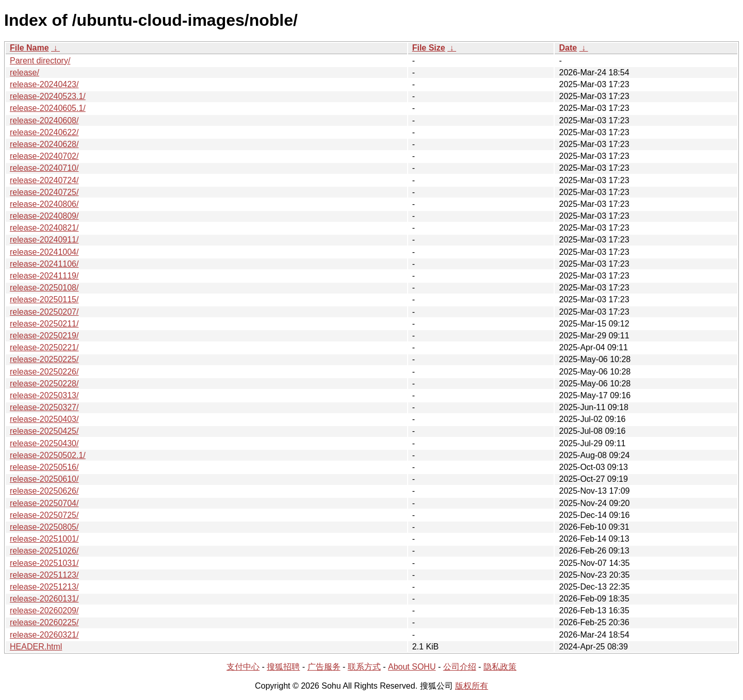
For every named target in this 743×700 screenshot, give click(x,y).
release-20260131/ (44, 599)
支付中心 (243, 667)
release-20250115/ (44, 299)
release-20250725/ (44, 515)
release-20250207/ (44, 312)
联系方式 (364, 667)
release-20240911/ (44, 240)
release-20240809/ (44, 216)
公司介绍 (460, 667)
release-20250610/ (44, 479)
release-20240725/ (44, 192)
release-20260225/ (44, 622)
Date (568, 48)
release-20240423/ (44, 84)
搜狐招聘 (283, 667)
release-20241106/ (44, 264)
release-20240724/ (44, 180)
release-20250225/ (44, 359)
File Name (29, 48)
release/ (25, 72)
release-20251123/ (44, 575)
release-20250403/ (44, 419)
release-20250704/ (44, 503)
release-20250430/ (44, 443)
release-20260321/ (44, 635)
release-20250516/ (44, 467)
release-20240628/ (44, 144)
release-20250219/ (44, 336)
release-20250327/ (44, 407)
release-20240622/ (44, 132)
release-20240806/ (44, 204)
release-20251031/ (44, 563)
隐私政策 (500, 667)
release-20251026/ (44, 551)
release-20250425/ (44, 431)
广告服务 (324, 667)
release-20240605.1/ (48, 108)
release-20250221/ (44, 347)
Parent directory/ (40, 61)
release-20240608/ (44, 120)
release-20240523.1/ (48, 96)
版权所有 (472, 686)
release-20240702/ (44, 156)
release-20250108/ (44, 288)
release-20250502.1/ (48, 455)
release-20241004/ (44, 252)
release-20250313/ (44, 395)
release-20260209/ (44, 611)
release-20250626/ (44, 491)
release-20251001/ (44, 539)
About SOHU (412, 667)
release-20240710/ (44, 168)
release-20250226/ (44, 372)
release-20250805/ (44, 527)
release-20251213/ (44, 587)
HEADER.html (36, 647)
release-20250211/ (44, 324)
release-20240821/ (44, 228)
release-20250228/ (44, 384)
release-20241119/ (44, 276)
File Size (429, 48)
